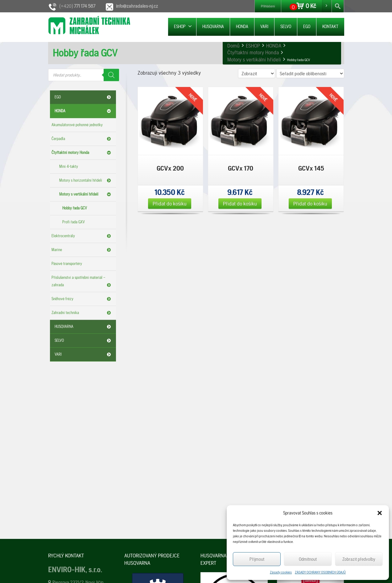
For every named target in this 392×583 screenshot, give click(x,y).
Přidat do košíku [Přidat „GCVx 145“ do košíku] (310, 203)
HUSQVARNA (213, 27)
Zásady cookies (281, 572)
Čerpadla (82, 139)
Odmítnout (308, 559)
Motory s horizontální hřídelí (86, 180)
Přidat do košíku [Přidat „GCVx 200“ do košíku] (170, 203)
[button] (380, 513)
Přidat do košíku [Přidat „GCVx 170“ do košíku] (240, 203)
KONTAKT (330, 27)
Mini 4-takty (69, 166)
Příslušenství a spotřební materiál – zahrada (82, 282)
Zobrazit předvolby (359, 559)
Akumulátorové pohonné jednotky (77, 125)
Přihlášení (268, 6)
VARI (264, 27)
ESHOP (183, 26)
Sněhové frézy (82, 299)
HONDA (242, 27)
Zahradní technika (82, 313)
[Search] (111, 75)
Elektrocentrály (82, 236)
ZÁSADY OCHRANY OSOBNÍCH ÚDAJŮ (320, 572)
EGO (307, 27)
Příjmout (257, 559)
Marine (82, 250)
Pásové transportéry (67, 264)
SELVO (286, 27)
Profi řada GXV (74, 222)
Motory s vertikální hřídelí (86, 194)
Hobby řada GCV (75, 208)
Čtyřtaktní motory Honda (82, 153)
